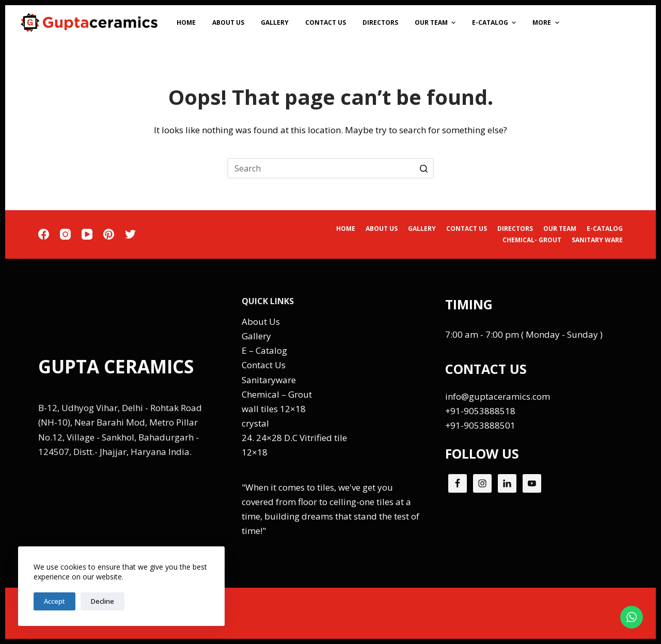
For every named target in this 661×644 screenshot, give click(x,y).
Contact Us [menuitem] (326, 22)
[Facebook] (44, 234)
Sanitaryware (269, 380)
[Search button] (423, 168)
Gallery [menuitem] (275, 22)
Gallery (256, 336)
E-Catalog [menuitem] (495, 23)
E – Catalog (264, 350)
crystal (255, 423)
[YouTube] (87, 234)
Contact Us (264, 365)
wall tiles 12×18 (274, 409)
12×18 (255, 452)
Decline (103, 601)
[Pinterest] (109, 234)
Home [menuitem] (186, 22)
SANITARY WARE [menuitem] (597, 240)
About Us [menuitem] (228, 22)
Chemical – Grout (277, 394)
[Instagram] (65, 234)
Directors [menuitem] (380, 22)
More (547, 23)
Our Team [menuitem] (436, 23)
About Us (261, 321)
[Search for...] (330, 168)
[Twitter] (130, 234)
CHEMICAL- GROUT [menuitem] (532, 240)
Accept (54, 601)
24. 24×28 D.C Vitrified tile (294, 438)
